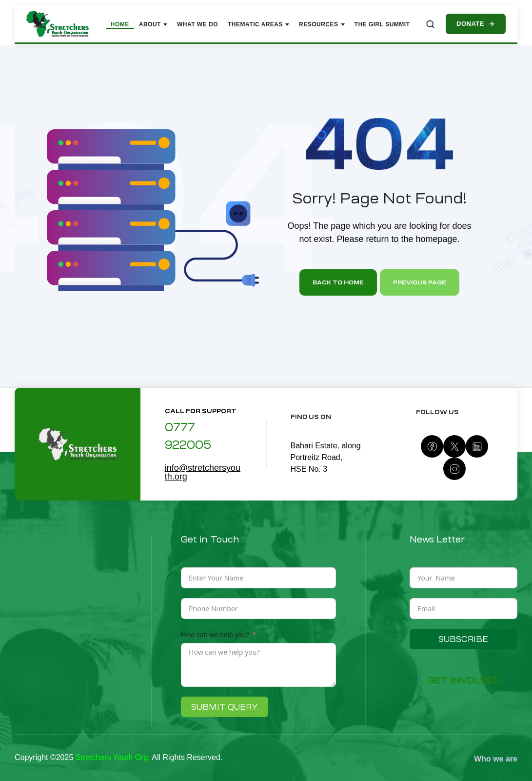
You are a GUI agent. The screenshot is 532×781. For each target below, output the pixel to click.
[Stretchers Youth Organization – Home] (58, 24)
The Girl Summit (382, 24)
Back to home (338, 282)
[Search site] (430, 24)
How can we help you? (215, 635)
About (153, 24)
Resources (322, 24)
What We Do (197, 24)
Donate (476, 24)
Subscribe (463, 639)
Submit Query (225, 707)
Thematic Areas (258, 24)
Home (120, 24)
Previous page (420, 282)
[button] (463, 681)
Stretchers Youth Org (112, 757)
